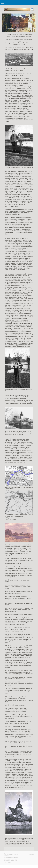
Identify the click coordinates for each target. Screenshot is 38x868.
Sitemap (16, 854)
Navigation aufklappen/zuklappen (19, 3)
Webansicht (31, 854)
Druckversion (9, 854)
